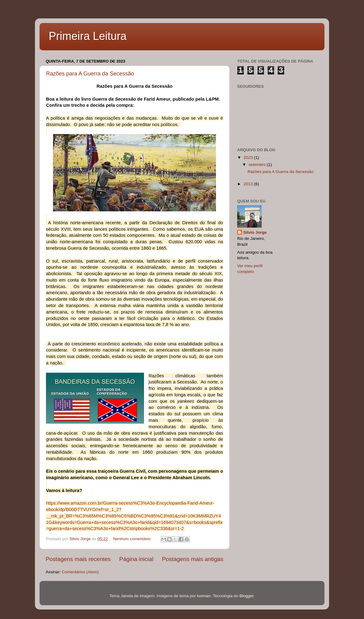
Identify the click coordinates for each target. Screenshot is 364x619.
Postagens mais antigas (193, 559)
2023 (249, 158)
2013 (249, 184)
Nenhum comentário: (133, 539)
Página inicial (136, 559)
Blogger (246, 596)
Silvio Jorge (255, 232)
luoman (204, 596)
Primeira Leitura (88, 36)
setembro (258, 165)
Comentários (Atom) (80, 572)
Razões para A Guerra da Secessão (90, 74)
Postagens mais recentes (78, 559)
